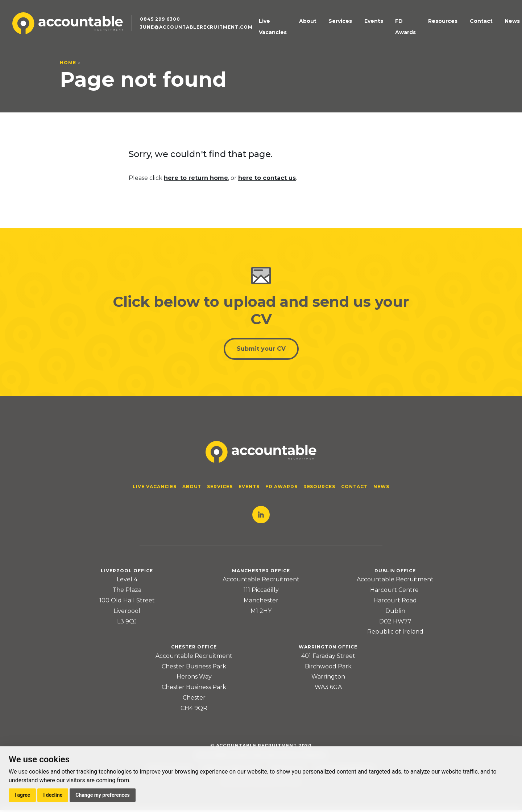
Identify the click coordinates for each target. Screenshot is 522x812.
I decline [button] (53, 795)
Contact (470, 27)
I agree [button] (22, 795)
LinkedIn (261, 517)
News (494, 27)
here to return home (196, 178)
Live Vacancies (289, 27)
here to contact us (267, 178)
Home (68, 63)
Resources (438, 27)
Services (348, 27)
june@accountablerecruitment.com (202, 33)
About (323, 27)
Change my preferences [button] (102, 795)
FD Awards (404, 27)
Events (374, 27)
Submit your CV (261, 350)
